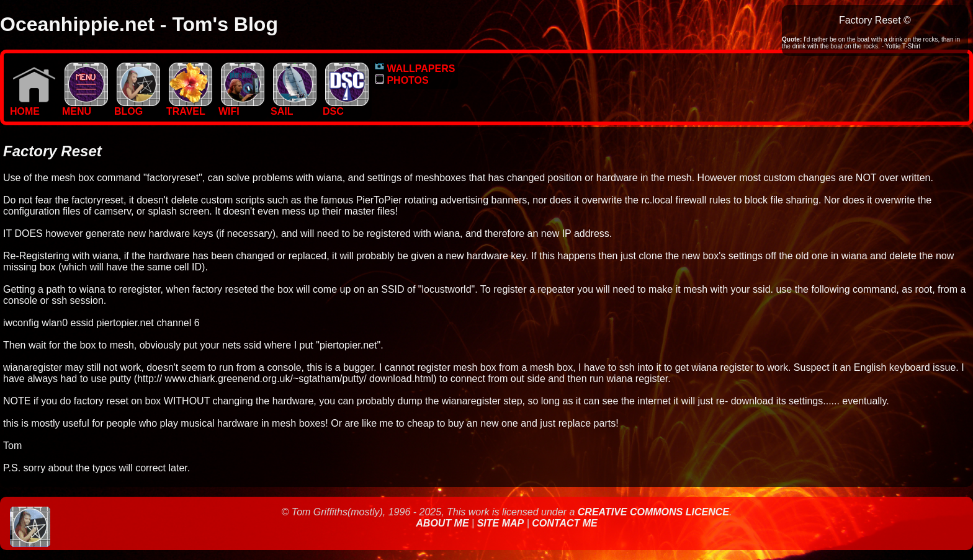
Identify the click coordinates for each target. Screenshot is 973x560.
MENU (85, 107)
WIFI (241, 107)
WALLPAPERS (415, 69)
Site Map (501, 523)
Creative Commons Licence (653, 512)
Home (33, 107)
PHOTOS (402, 80)
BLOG (137, 107)
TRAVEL (189, 107)
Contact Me (564, 523)
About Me (444, 523)
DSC (346, 107)
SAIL (294, 107)
